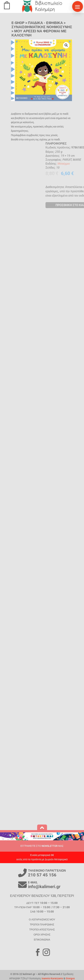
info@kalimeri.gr (44, 887)
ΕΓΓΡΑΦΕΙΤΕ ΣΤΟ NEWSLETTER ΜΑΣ (42, 846)
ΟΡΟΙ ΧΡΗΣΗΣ (42, 935)
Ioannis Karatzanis (52, 978)
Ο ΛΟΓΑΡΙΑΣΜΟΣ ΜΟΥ (42, 920)
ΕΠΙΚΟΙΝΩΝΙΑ (42, 940)
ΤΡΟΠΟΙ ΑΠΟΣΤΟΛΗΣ (42, 930)
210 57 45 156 (42, 875)
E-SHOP (18, 23)
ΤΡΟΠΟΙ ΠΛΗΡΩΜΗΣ (42, 925)
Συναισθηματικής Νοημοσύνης (42, 27)
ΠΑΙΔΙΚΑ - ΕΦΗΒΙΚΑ (45, 23)
